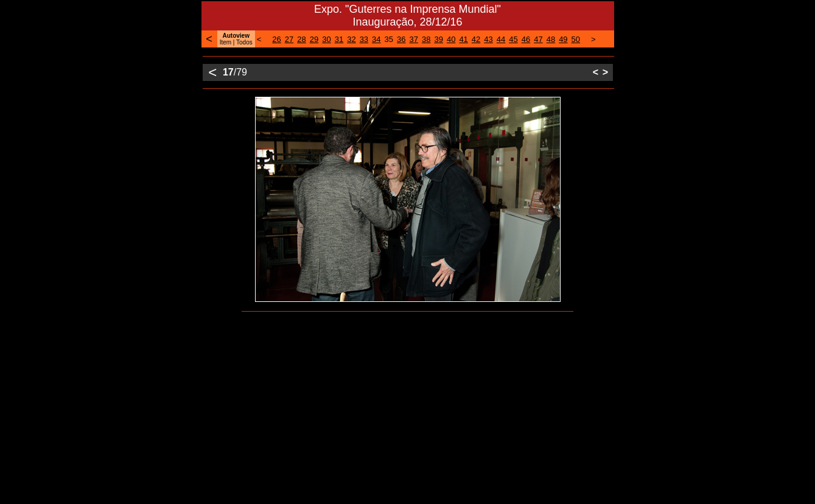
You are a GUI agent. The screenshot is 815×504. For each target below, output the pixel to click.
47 (538, 39)
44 (501, 39)
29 (314, 39)
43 (488, 39)
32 (351, 39)
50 (576, 39)
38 (426, 39)
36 (401, 39)
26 (276, 39)
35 (389, 39)
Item (226, 42)
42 (476, 39)
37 (414, 39)
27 (289, 39)
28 (301, 39)
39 (438, 39)
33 (364, 39)
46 (526, 39)
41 (463, 39)
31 (339, 39)
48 (551, 39)
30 (326, 39)
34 (376, 39)
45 (513, 39)
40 (451, 39)
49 (563, 39)
